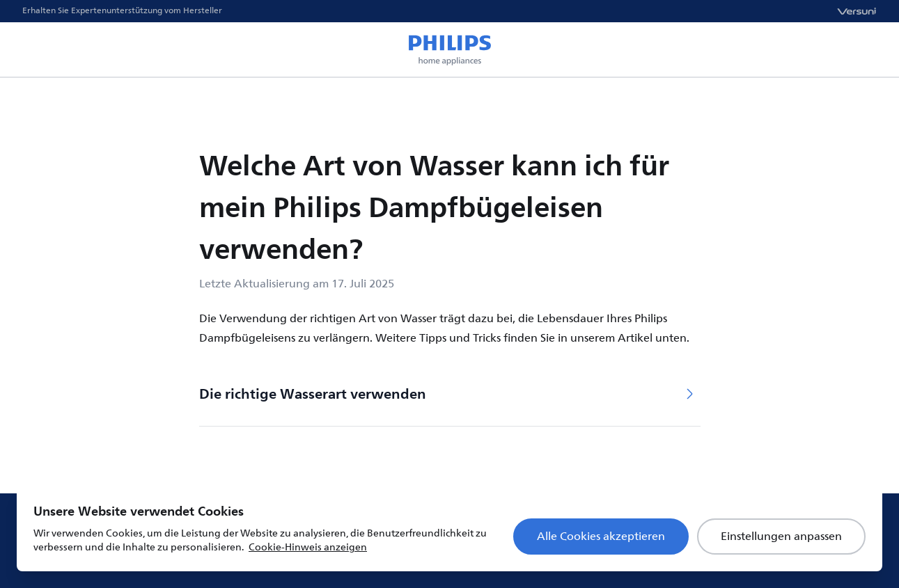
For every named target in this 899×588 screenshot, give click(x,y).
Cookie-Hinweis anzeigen (308, 547)
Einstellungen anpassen (781, 537)
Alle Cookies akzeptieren (601, 537)
